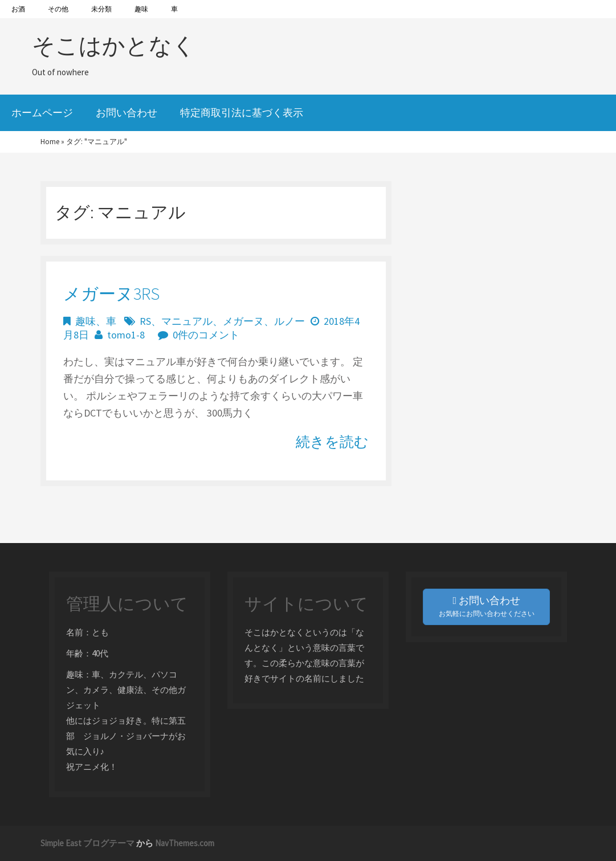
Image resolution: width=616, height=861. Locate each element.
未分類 (101, 9)
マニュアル (187, 321)
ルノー (289, 321)
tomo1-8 (126, 335)
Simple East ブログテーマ (87, 843)
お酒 (18, 9)
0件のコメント (206, 335)
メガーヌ (243, 321)
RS (145, 321)
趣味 (141, 9)
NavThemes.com (185, 843)
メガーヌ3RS (111, 293)
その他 (58, 9)
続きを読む (332, 442)
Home (50, 142)
